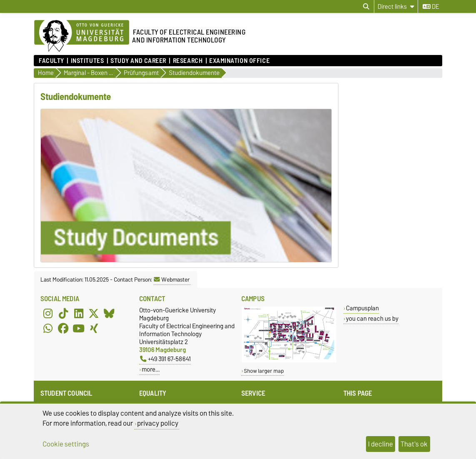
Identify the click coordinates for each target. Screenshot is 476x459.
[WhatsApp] (48, 329)
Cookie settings (66, 444)
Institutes (88, 61)
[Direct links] (396, 6)
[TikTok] (63, 314)
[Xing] (94, 329)
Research (188, 61)
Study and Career (138, 61)
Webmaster (172, 279)
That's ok (414, 444)
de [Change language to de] (431, 7)
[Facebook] (63, 329)
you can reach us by (372, 318)
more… (151, 369)
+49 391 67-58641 (165, 359)
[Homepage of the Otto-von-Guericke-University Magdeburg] (82, 36)
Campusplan (362, 308)
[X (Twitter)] (94, 314)
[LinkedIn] (79, 314)
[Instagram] (48, 314)
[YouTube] (79, 329)
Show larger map (264, 371)
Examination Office (239, 61)
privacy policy (158, 423)
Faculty (51, 61)
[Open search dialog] (366, 7)
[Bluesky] (109, 314)
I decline (381, 444)
